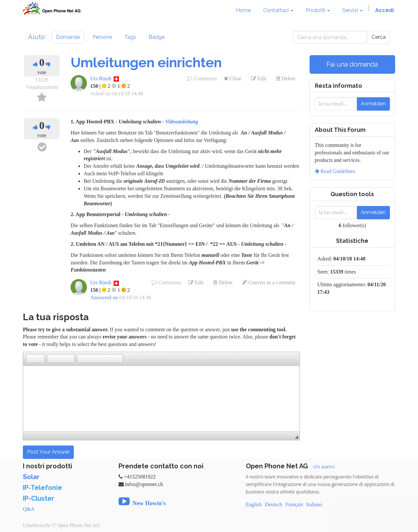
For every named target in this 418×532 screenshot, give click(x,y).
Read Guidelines (337, 171)
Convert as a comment (271, 282)
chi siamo (324, 467)
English (254, 504)
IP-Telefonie (42, 488)
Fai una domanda (352, 64)
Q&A (29, 509)
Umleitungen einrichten (146, 63)
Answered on (104, 297)
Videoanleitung (182, 122)
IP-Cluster (39, 498)
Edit (261, 78)
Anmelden (373, 104)
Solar (31, 477)
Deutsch (273, 504)
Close (235, 78)
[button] (31, 359)
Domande (68, 37)
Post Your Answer (48, 452)
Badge (157, 37)
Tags (130, 37)
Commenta (204, 79)
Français (294, 504)
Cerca (379, 37)
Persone (102, 37)
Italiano (314, 504)
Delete (288, 78)
